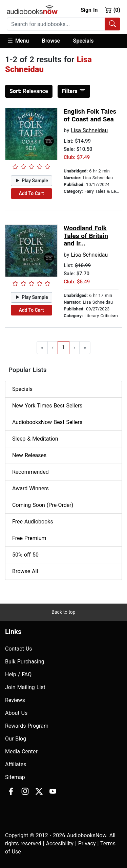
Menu (18, 41)
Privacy (87, 843)
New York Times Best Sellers (47, 406)
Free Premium (29, 538)
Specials (83, 41)
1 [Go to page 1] (63, 347)
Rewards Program (27, 726)
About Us (16, 713)
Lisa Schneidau (89, 130)
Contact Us (19, 649)
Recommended (30, 472)
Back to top (63, 612)
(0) (113, 10)
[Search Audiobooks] (112, 24)
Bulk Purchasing (25, 662)
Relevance (29, 91)
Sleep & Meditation (35, 439)
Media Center (21, 752)
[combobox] (63, 24)
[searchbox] (56, 24)
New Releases (29, 455)
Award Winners (30, 488)
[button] (21, 41)
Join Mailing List (25, 687)
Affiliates (16, 764)
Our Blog (16, 739)
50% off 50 (25, 555)
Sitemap (15, 777)
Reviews (15, 700)
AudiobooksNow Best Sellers (47, 422)
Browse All (25, 571)
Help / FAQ (18, 674)
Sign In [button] (89, 10)
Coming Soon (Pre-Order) (43, 505)
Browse (51, 41)
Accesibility (60, 843)
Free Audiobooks (33, 522)
